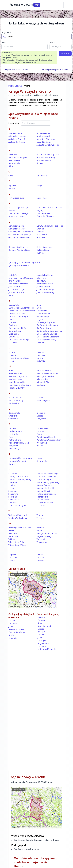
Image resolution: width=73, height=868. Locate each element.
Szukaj (65, 53)
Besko (40, 623)
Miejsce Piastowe (16, 629)
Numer (52, 43)
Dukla (11, 635)
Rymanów (13, 638)
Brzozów (41, 632)
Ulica (4, 43)
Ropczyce (42, 646)
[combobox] (36, 37)
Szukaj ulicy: (14, 123)
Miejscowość (7, 32)
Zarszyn (41, 635)
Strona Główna (15, 86)
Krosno (12, 621)
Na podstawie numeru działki (16, 69)
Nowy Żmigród (44, 626)
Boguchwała (43, 643)
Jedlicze (12, 626)
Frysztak (41, 620)
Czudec (41, 629)
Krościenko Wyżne (17, 632)
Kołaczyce (42, 640)
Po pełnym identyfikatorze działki (55, 69)
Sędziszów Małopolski (47, 649)
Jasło (40, 638)
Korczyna (13, 624)
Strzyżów (42, 617)
